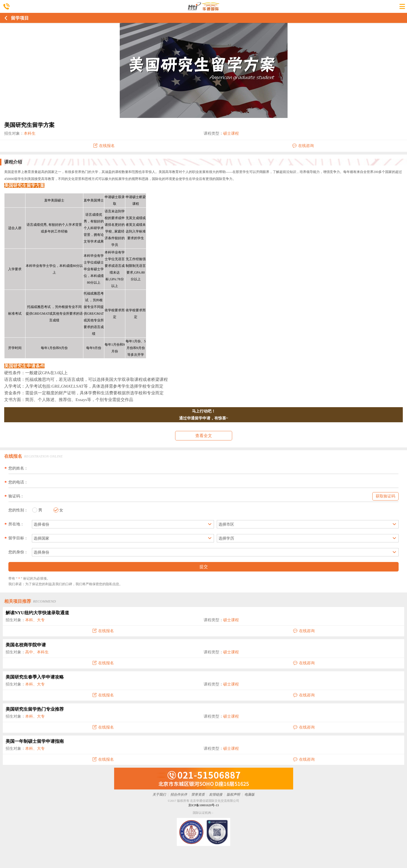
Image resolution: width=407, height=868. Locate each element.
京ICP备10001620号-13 (203, 805)
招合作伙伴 (179, 795)
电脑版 (250, 795)
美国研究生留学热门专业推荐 (35, 709)
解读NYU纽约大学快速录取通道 (37, 613)
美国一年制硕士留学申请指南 (35, 741)
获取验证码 (385, 496)
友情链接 (216, 795)
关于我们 (159, 795)
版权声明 (233, 795)
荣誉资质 (198, 795)
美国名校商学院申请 (26, 645)
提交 (204, 567)
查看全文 (204, 436)
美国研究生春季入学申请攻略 (35, 677)
